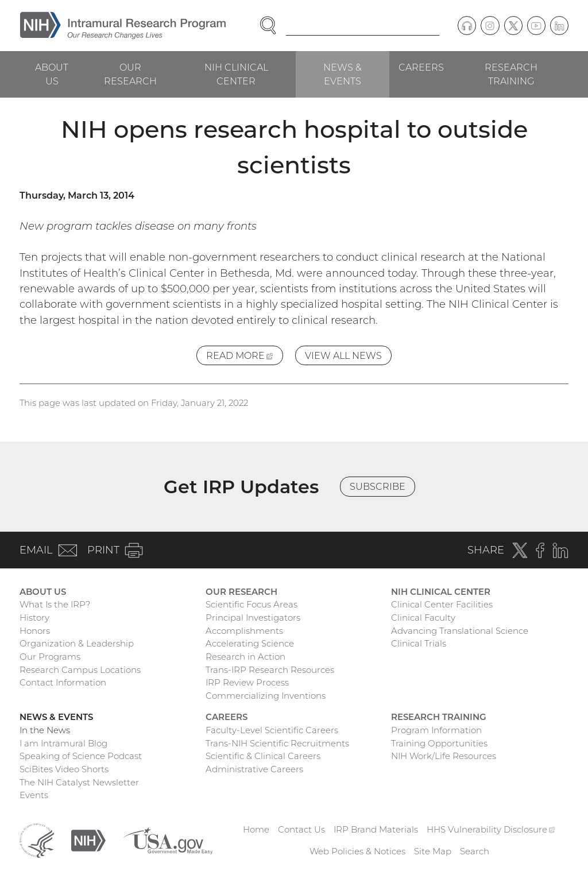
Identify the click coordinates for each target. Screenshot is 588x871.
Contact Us (301, 829)
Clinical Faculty (423, 618)
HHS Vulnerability (491, 829)
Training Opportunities (439, 743)
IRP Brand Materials (376, 829)
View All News (343, 355)
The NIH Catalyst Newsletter (79, 782)
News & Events (343, 74)
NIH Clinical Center (236, 74)
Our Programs (50, 657)
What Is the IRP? (55, 604)
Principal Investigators (253, 618)
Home (256, 829)
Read (245, 357)
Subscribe (378, 486)
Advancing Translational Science (460, 631)
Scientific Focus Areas (252, 604)
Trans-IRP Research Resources (270, 670)
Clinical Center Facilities (442, 604)
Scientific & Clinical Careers (263, 756)
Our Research (130, 74)
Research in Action (245, 657)
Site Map (433, 851)
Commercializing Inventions (266, 696)
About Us (52, 74)
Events (34, 795)
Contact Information (63, 682)
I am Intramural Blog (63, 743)
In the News (45, 730)
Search (475, 851)
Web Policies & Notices (357, 851)
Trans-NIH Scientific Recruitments (277, 743)
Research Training (511, 74)
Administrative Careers (254, 769)
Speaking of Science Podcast (81, 756)
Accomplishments (244, 631)
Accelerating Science (250, 643)
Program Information (436, 730)
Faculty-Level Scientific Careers (272, 730)
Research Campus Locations (80, 670)
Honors (35, 631)
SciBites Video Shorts (64, 769)
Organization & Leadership (77, 643)
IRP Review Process (247, 682)
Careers (421, 67)
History (34, 618)
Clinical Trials (419, 643)
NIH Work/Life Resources (444, 756)
